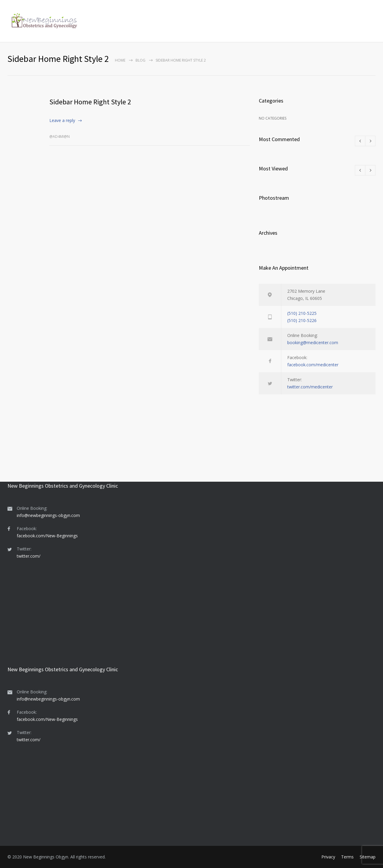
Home (120, 60)
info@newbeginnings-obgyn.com (48, 515)
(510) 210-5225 (302, 313)
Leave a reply (62, 120)
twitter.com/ (29, 556)
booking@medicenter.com (313, 343)
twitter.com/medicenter (310, 387)
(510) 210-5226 (302, 320)
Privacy (328, 857)
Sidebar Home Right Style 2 (90, 102)
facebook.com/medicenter (313, 365)
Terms (347, 857)
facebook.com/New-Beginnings (47, 536)
